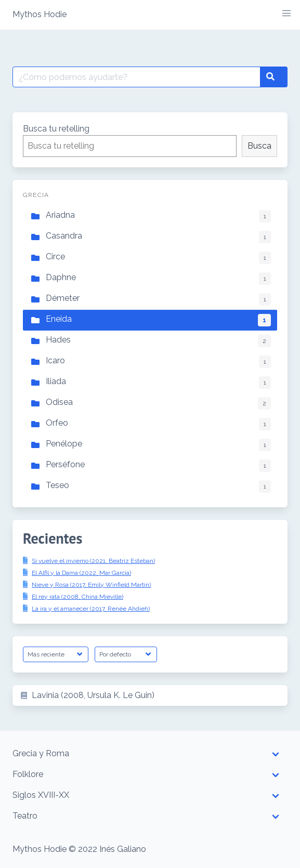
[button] (286, 14)
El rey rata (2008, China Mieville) (77, 597)
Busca (259, 146)
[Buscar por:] (136, 77)
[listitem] (150, 695)
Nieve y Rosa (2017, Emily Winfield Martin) (91, 585)
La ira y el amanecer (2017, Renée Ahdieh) (91, 609)
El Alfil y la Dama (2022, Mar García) (81, 573)
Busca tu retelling (56, 129)
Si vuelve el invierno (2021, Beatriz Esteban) (93, 561)
